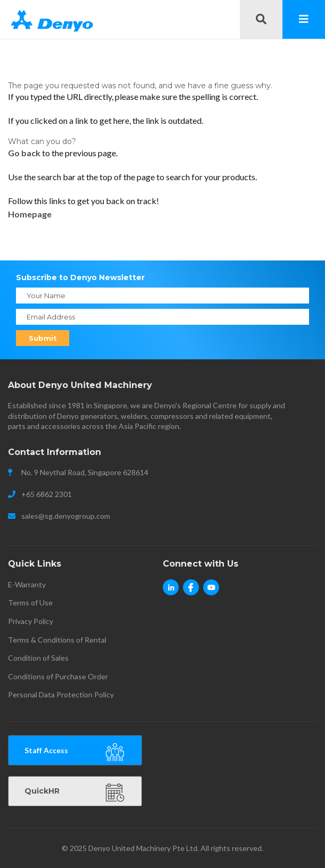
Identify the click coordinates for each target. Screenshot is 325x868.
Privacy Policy (31, 621)
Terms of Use (30, 602)
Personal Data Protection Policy (61, 694)
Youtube (211, 594)
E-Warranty (27, 584)
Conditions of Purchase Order (58, 676)
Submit (43, 338)
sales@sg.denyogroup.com (66, 516)
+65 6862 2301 (47, 494)
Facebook (191, 594)
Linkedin (171, 594)
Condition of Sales (38, 658)
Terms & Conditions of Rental (57, 640)
